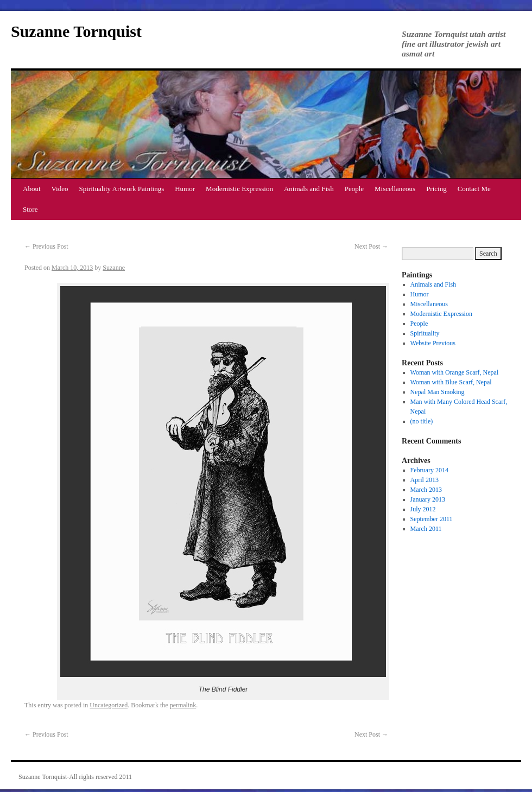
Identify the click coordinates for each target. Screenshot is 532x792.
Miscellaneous (395, 189)
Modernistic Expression (239, 189)
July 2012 (423, 509)
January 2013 (428, 499)
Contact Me (474, 189)
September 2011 (432, 519)
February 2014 (429, 470)
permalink (183, 705)
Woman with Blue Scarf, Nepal (451, 382)
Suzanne (114, 268)
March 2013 (426, 490)
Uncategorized (109, 705)
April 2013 (425, 480)
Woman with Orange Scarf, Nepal (455, 372)
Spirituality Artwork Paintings (122, 189)
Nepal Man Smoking (438, 392)
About (32, 189)
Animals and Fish (309, 189)
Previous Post (46, 246)
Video (60, 189)
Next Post (371, 246)
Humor (185, 189)
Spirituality (425, 333)
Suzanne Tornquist (76, 31)
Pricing (436, 189)
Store (30, 209)
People (354, 189)
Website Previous (433, 343)
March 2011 (426, 529)
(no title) (422, 421)
